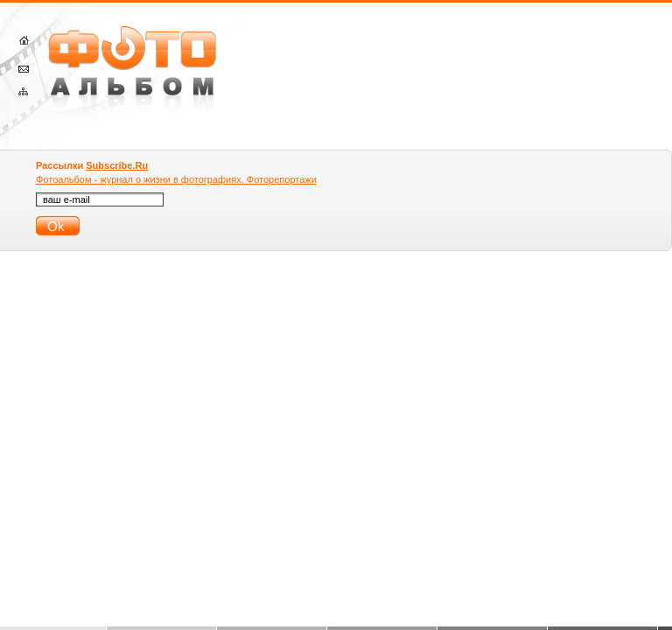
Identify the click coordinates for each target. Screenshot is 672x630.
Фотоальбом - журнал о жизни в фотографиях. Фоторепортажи (176, 179)
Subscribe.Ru (117, 165)
